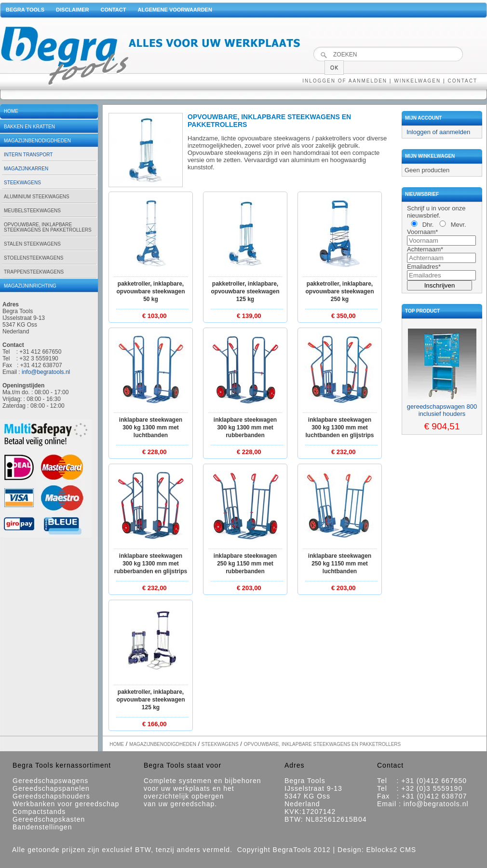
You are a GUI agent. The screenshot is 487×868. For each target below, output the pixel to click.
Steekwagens (22, 183)
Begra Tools (25, 10)
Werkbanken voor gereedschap (66, 804)
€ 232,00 (344, 452)
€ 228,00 (155, 452)
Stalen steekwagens (32, 244)
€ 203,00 (249, 588)
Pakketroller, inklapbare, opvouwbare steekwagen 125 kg (245, 291)
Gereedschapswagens (50, 781)
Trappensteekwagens (34, 272)
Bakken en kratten (29, 127)
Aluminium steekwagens (37, 197)
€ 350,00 (344, 316)
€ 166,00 (155, 724)
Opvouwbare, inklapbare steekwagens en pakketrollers (48, 227)
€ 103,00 (155, 316)
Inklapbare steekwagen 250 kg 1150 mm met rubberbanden (245, 564)
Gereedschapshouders (51, 796)
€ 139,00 (249, 316)
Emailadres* (424, 267)
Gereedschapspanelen (51, 788)
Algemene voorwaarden (175, 10)
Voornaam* (422, 232)
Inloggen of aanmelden (345, 81)
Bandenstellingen (42, 827)
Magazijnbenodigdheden (37, 141)
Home (11, 111)
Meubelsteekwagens (32, 211)
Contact (114, 10)
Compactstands (39, 812)
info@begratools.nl (46, 372)
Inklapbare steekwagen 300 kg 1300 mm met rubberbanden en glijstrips (151, 564)
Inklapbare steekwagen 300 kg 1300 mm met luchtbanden (151, 427)
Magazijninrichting (30, 286)
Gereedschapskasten (49, 819)
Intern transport (28, 155)
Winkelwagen (417, 81)
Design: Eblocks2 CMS (377, 850)
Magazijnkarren (26, 169)
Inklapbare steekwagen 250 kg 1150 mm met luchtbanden (340, 564)
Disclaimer (72, 10)
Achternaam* (425, 249)
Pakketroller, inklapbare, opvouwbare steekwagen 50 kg (150, 291)
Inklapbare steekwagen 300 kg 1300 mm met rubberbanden (245, 427)
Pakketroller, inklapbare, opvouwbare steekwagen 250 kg (339, 291)
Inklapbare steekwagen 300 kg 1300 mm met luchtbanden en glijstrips (339, 427)
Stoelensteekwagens (34, 258)
